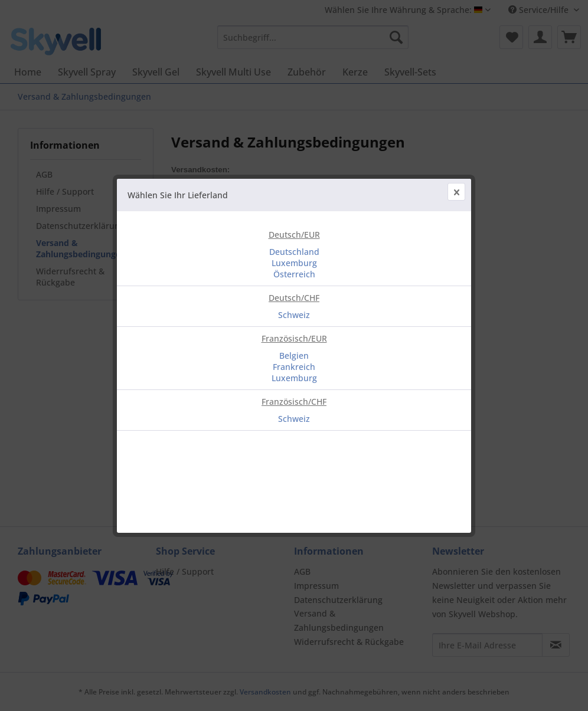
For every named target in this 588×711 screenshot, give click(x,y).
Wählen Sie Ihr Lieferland (178, 195)
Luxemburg (294, 263)
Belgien (294, 355)
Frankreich (294, 367)
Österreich (294, 274)
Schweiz (294, 315)
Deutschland (294, 252)
